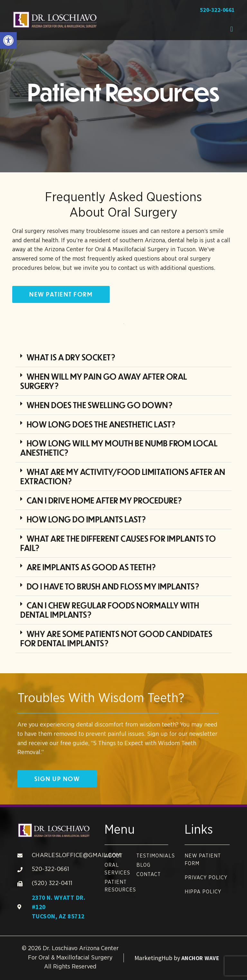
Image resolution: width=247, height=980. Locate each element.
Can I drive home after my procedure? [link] (105, 500)
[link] (8, 40)
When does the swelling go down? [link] (100, 405)
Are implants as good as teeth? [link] (91, 567)
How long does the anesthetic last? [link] (101, 424)
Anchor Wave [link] (200, 958)
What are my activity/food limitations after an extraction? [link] (123, 476)
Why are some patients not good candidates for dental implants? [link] (116, 638)
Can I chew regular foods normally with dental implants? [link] (110, 610)
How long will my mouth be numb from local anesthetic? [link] (119, 448)
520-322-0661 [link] (217, 10)
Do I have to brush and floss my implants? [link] (113, 586)
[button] (232, 29)
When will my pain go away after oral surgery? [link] (104, 381)
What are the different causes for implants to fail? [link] (118, 543)
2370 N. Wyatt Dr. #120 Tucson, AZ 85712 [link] (59, 907)
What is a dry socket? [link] (71, 357)
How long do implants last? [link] (87, 519)
